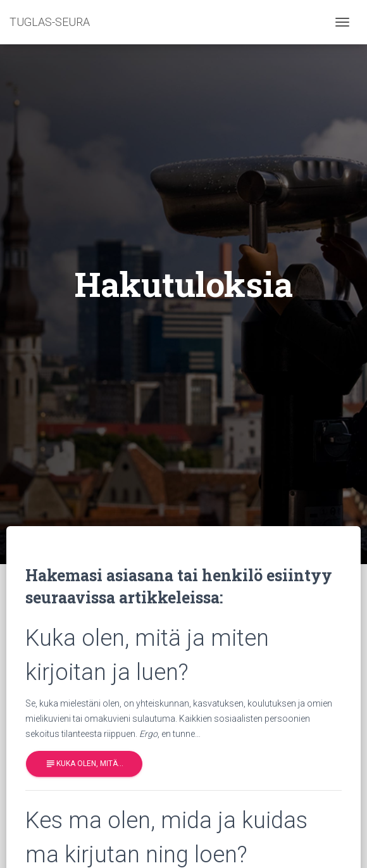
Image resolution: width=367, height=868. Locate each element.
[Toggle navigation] (342, 22)
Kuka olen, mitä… (84, 764)
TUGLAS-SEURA (50, 22)
